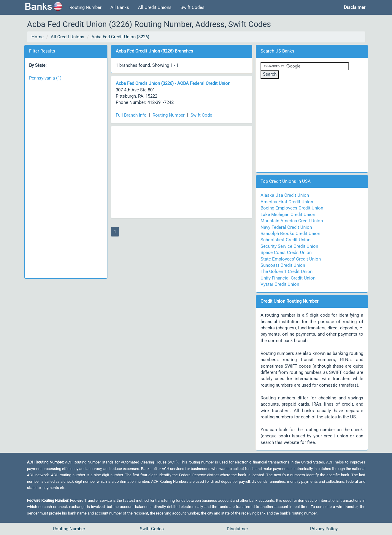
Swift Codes (192, 7)
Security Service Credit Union (289, 246)
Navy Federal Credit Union (286, 227)
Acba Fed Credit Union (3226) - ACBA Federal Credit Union (173, 83)
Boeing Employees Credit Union (292, 208)
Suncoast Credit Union (283, 265)
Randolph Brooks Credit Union (290, 234)
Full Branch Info (131, 115)
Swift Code (201, 115)
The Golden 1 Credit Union (287, 272)
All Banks (120, 7)
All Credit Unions (155, 7)
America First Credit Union (287, 202)
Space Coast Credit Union (286, 253)
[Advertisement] (66, 177)
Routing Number (85, 7)
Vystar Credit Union (280, 284)
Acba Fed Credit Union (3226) (120, 37)
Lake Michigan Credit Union (288, 215)
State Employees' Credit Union (291, 259)
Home (38, 37)
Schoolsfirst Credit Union (285, 240)
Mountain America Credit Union (292, 221)
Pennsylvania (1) (45, 78)
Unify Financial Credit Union (288, 278)
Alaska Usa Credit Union (285, 195)
